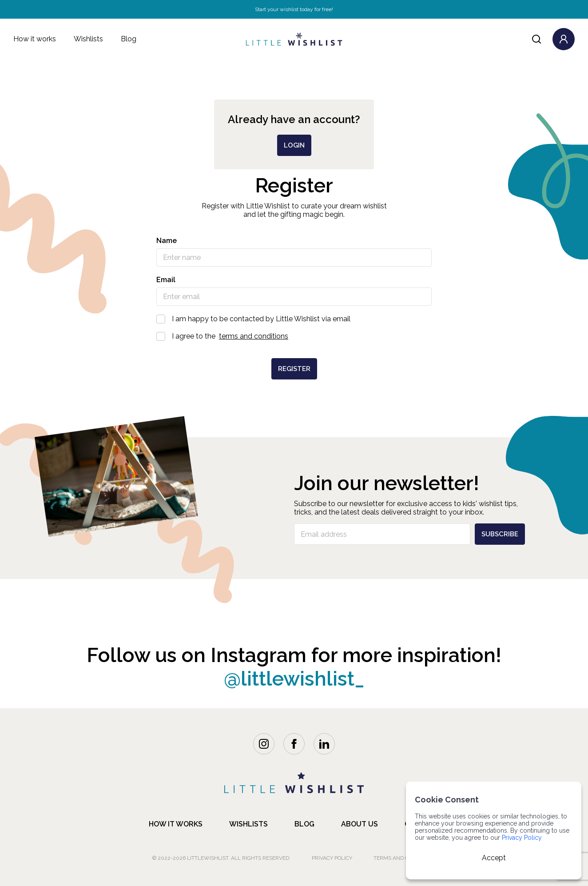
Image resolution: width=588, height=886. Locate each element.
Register (294, 369)
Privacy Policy (332, 858)
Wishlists (88, 39)
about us (360, 824)
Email (166, 280)
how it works (176, 824)
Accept (494, 858)
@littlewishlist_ (294, 679)
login (294, 145)
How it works (35, 39)
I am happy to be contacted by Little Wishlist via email (294, 319)
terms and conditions (254, 336)
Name (167, 241)
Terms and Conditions (405, 858)
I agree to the (294, 336)
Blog (129, 39)
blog (304, 824)
